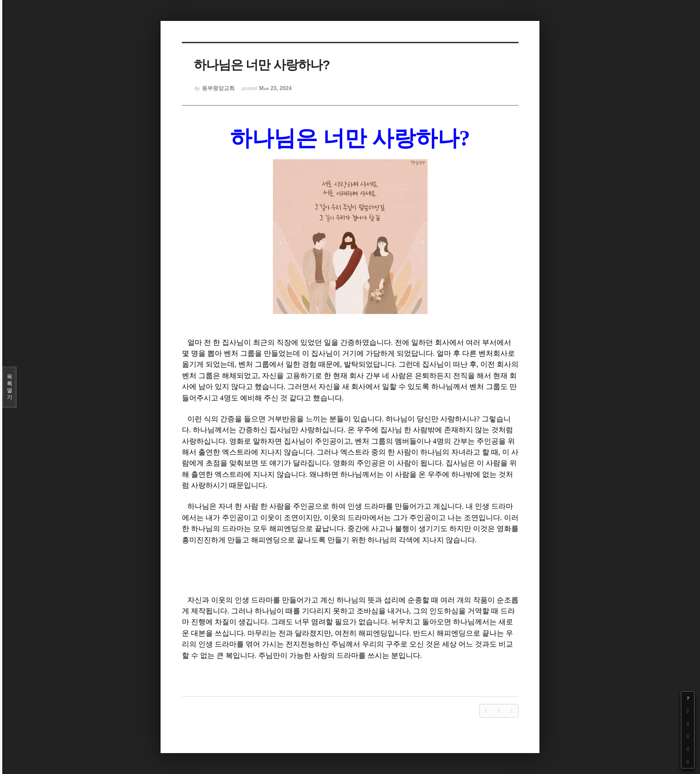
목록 (10, 387)
